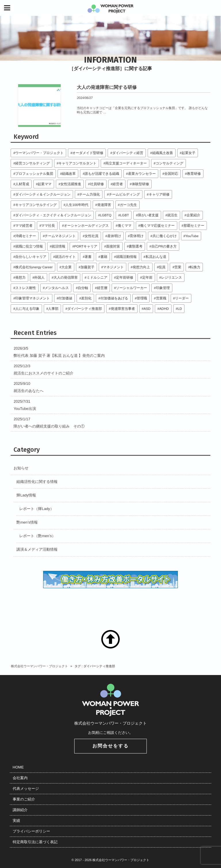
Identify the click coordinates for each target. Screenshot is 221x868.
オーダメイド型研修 (88, 153)
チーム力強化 (89, 194)
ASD (147, 309)
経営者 (118, 184)
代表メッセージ (26, 789)
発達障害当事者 (123, 309)
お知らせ (21, 468)
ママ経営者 (24, 225)
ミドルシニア (97, 277)
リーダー (182, 298)
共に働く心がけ (165, 236)
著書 (88, 257)
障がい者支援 (148, 215)
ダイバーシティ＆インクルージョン (43, 194)
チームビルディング (124, 194)
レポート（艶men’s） (37, 536)
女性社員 (92, 236)
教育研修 (194, 174)
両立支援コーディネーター (126, 163)
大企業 (66, 267)
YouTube (192, 236)
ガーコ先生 (128, 205)
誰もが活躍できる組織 (102, 174)
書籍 (104, 257)
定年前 (147, 277)
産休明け (114, 236)
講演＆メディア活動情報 (37, 549)
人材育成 (22, 184)
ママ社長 (48, 225)
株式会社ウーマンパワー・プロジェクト (39, 666)
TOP (110, 639)
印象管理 (163, 288)
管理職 (142, 298)
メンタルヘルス (57, 288)
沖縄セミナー (26, 236)
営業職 (161, 298)
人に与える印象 (27, 309)
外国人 (39, 277)
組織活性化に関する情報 (37, 482)
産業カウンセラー (142, 174)
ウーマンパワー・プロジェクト (39, 153)
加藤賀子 (87, 267)
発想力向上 (141, 267)
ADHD (164, 309)
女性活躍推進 (71, 184)
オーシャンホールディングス (86, 225)
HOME (18, 767)
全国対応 (171, 174)
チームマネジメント (60, 236)
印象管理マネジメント (33, 298)
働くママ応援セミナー (157, 225)
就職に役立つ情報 (29, 246)
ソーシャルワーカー (132, 288)
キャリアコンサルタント (77, 163)
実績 (16, 821)
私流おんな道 (156, 257)
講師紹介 (20, 810)
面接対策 (113, 246)
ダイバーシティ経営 (128, 153)
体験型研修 (140, 184)
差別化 (86, 298)
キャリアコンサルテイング (36, 205)
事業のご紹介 (24, 799)
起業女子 (188, 153)
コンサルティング (169, 163)
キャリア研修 (159, 194)
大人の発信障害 (66, 277)
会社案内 (20, 778)
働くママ (125, 225)
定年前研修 (125, 277)
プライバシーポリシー (31, 831)
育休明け (137, 236)
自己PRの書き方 (164, 246)
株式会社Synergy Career (34, 267)
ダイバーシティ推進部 (85, 309)
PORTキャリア (86, 246)
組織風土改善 (163, 153)
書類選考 (136, 246)
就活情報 (58, 246)
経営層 (102, 288)
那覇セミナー (194, 225)
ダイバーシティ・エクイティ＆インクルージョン (53, 215)
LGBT (125, 215)
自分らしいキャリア (31, 257)
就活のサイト (65, 257)
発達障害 (104, 205)
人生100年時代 (77, 205)
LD (180, 309)
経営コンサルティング (33, 163)
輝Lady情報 (26, 495)
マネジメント (113, 267)
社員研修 (97, 184)
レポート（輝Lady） (36, 509)
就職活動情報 (126, 257)
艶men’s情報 (27, 522)
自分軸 (83, 288)
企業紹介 (193, 215)
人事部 (53, 309)
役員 (162, 267)
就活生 (172, 215)
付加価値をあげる (114, 298)
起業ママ (45, 184)
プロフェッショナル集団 (34, 174)
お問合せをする (110, 746)
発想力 (20, 277)
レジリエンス (172, 277)
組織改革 (69, 174)
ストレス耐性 (26, 288)
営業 (178, 267)
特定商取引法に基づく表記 (35, 842)
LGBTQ (106, 215)
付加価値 (65, 298)
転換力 (195, 267)
